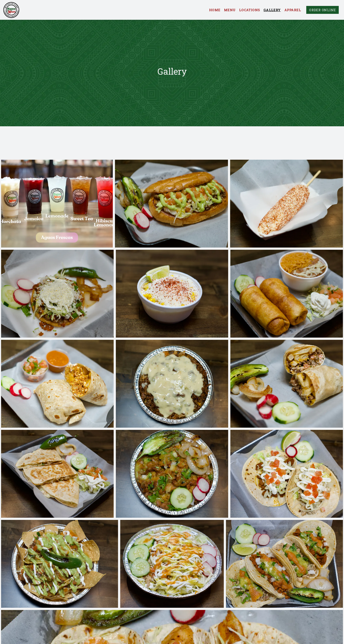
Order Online (322, 10)
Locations (250, 10)
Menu (230, 10)
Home (215, 10)
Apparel (293, 10)
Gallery (272, 10)
